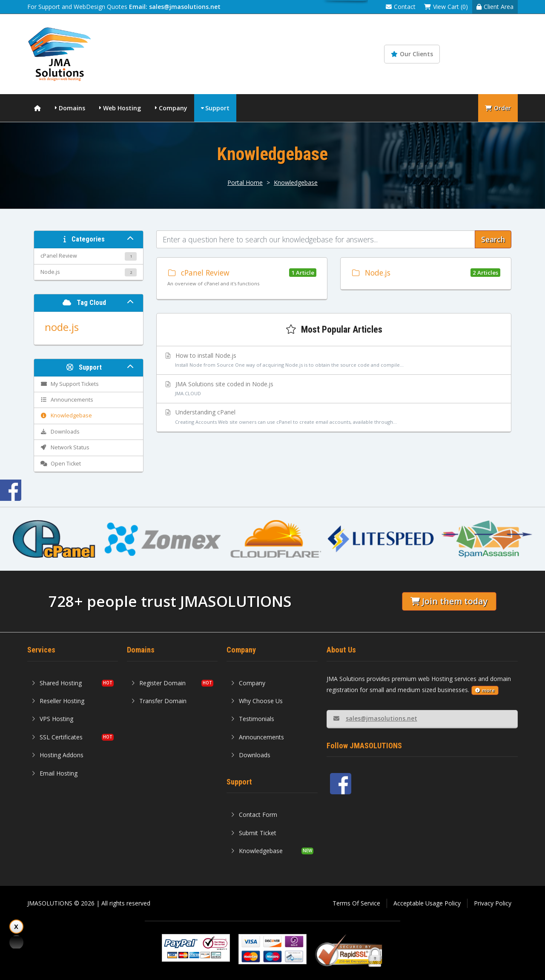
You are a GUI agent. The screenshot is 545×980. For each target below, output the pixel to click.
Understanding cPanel (334, 417)
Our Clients (412, 54)
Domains (72, 108)
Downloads (251, 755)
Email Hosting (54, 773)
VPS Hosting (52, 719)
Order (498, 108)
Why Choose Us (257, 701)
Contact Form (254, 815)
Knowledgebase (484, 54)
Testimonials (252, 719)
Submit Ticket (254, 833)
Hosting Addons (57, 755)
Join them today (449, 601)
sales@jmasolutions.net (375, 718)
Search (493, 239)
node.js (62, 327)
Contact (401, 7)
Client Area (495, 7)
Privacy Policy (493, 903)
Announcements (257, 737)
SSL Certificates (57, 737)
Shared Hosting (57, 683)
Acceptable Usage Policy (427, 903)
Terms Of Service (356, 903)
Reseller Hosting (58, 701)
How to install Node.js (334, 361)
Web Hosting (122, 108)
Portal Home (245, 182)
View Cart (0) (446, 7)
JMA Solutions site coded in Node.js (334, 389)
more (485, 690)
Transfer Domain (159, 701)
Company (173, 108)
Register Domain (158, 683)
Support (217, 108)
